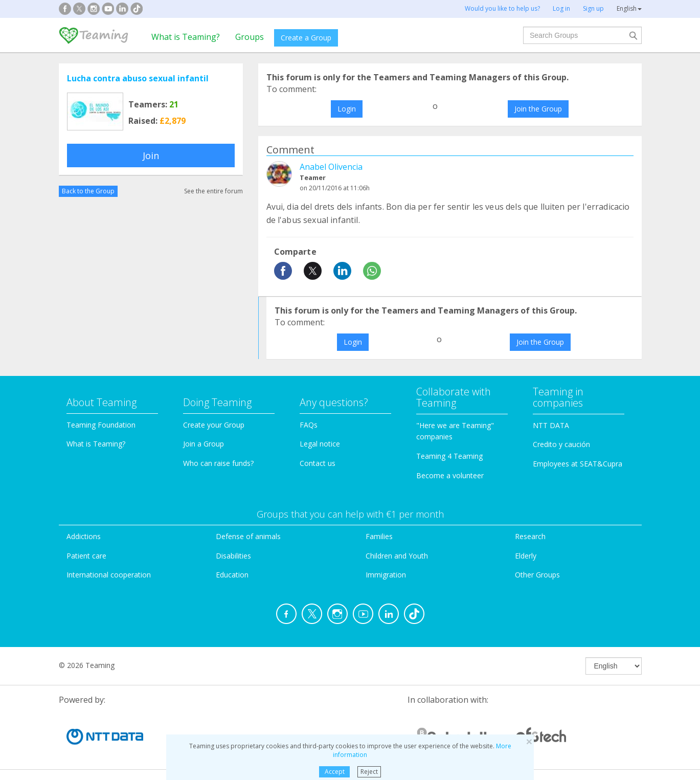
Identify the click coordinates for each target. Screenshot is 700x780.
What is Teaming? (186, 37)
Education (232, 575)
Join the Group (538, 109)
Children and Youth (397, 556)
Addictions (84, 536)
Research (530, 536)
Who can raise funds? (218, 463)
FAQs (309, 425)
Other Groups (537, 575)
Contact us (318, 463)
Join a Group (204, 444)
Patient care (86, 556)
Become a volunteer (450, 475)
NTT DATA (551, 425)
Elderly (526, 556)
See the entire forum (213, 191)
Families (379, 536)
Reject (369, 772)
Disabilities (233, 556)
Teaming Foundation (101, 425)
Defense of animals (248, 536)
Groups (250, 37)
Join (151, 155)
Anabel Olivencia (331, 167)
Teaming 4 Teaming (449, 456)
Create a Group (306, 38)
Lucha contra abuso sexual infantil (138, 78)
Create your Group (214, 425)
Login (347, 109)
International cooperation (109, 575)
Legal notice (320, 444)
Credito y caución (561, 444)
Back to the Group (88, 191)
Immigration (386, 575)
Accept (335, 772)
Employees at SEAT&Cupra (578, 464)
